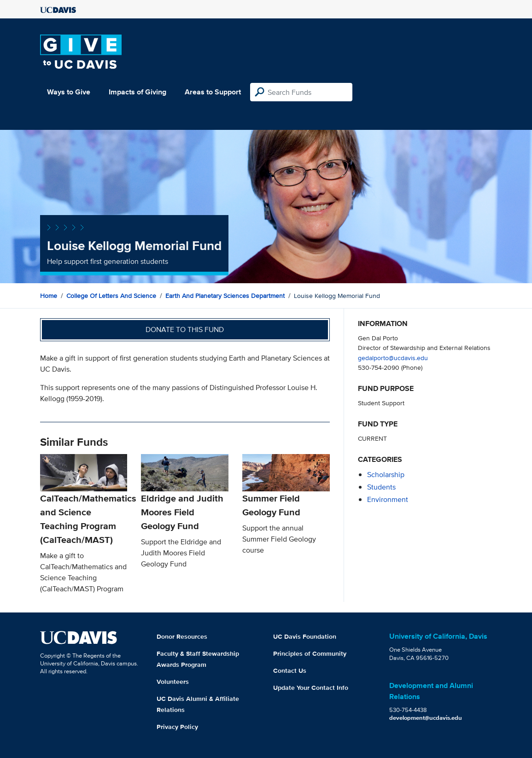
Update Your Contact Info (311, 688)
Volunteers (173, 682)
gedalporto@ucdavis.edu (393, 358)
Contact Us (290, 671)
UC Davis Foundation (305, 636)
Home (49, 296)
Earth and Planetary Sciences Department (225, 296)
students (381, 487)
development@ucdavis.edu (426, 718)
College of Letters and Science (111, 296)
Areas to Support (213, 92)
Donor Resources (182, 636)
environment (388, 499)
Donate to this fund (185, 329)
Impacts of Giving (137, 92)
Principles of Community (310, 653)
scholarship (386, 475)
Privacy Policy (177, 727)
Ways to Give (69, 92)
